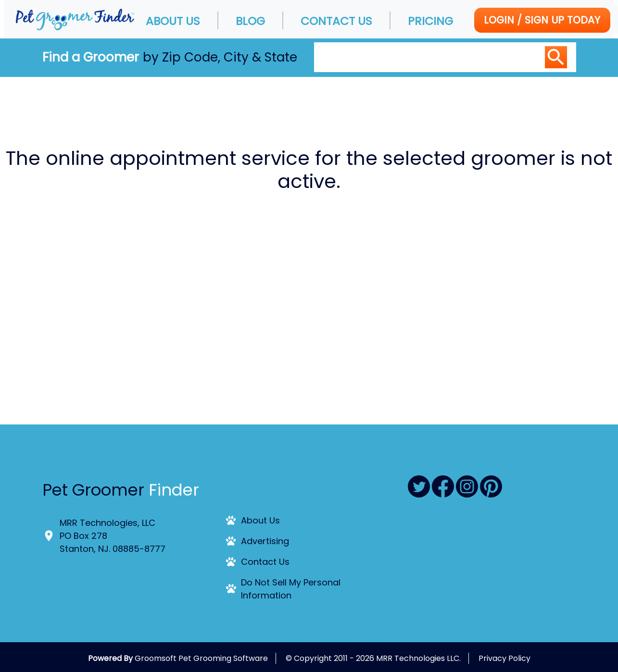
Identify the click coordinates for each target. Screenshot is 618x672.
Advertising (265, 541)
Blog (250, 21)
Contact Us (336, 21)
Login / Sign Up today (542, 20)
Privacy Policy (504, 658)
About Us (173, 21)
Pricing (430, 21)
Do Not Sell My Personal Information (291, 589)
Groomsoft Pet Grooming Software (201, 658)
